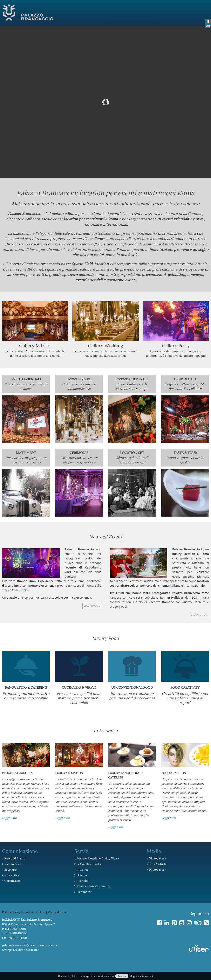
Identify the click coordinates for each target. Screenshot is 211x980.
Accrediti (83, 881)
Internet (82, 870)
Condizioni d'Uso (34, 912)
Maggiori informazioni (141, 976)
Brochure (11, 870)
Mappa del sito (57, 912)
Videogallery (158, 858)
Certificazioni (13, 881)
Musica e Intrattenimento (94, 886)
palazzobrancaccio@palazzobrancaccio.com (31, 945)
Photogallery (158, 870)
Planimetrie (84, 892)
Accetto (122, 976)
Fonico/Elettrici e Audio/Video (98, 858)
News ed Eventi (15, 858)
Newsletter (12, 875)
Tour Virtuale (158, 864)
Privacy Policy (11, 912)
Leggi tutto (9, 818)
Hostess (82, 875)
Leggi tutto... (92, 606)
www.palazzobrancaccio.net (20, 950)
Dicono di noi (13, 864)
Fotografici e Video (89, 864)
